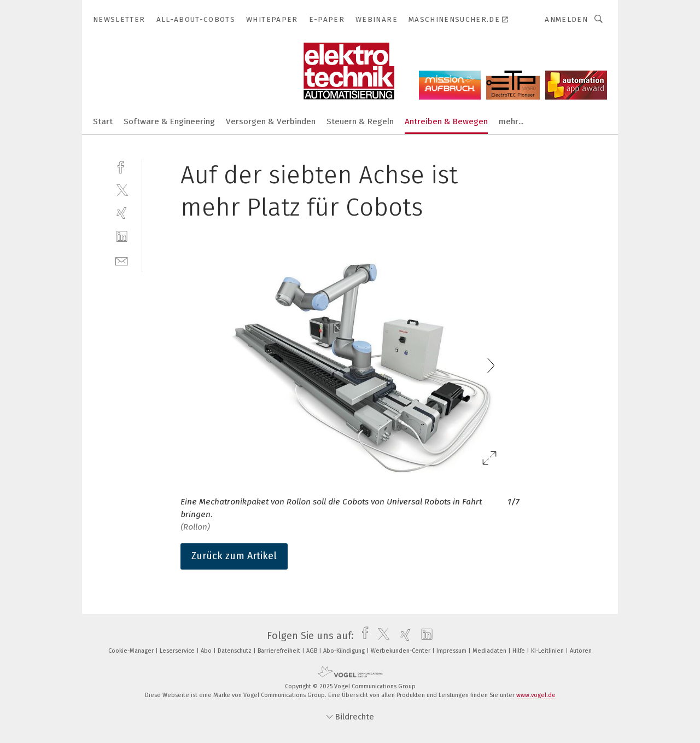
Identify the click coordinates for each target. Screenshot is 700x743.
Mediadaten (490, 651)
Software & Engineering (169, 121)
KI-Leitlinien (548, 651)
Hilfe (520, 651)
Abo (207, 651)
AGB (313, 651)
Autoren (581, 651)
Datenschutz (235, 651)
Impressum (452, 651)
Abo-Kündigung (345, 651)
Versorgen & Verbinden (271, 121)
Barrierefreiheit (280, 651)
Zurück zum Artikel (234, 556)
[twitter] (122, 190)
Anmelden (566, 19)
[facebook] (122, 166)
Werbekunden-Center (401, 651)
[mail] (122, 260)
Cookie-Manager (132, 651)
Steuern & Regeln (360, 121)
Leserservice (178, 651)
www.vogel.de (536, 695)
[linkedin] (122, 237)
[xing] (122, 213)
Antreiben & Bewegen (446, 121)
